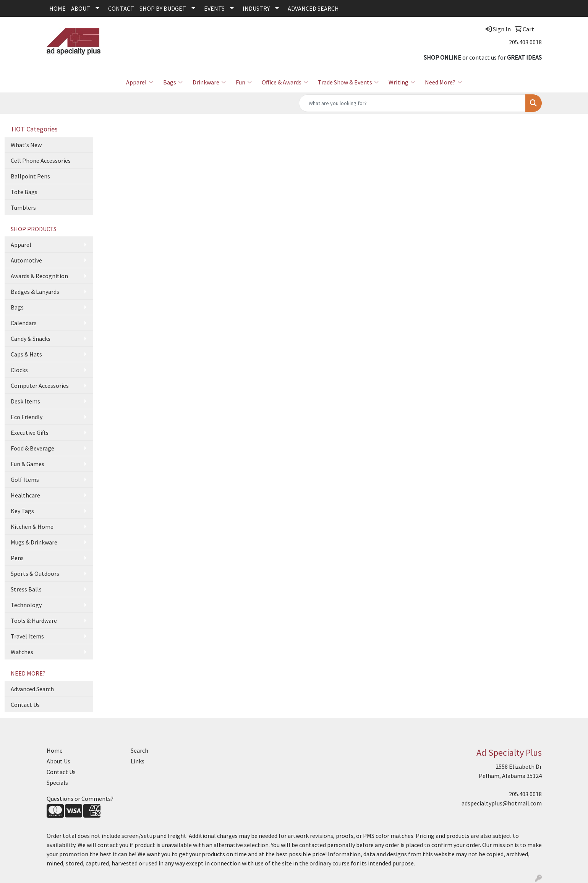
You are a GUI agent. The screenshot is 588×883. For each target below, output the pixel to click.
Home (55, 750)
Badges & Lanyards (35, 292)
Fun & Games (28, 464)
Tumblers (23, 207)
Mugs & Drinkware (34, 542)
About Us (58, 761)
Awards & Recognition (39, 276)
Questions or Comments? (80, 799)
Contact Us (25, 705)
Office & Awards (285, 82)
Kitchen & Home (32, 527)
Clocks (19, 370)
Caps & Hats (26, 354)
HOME (58, 8)
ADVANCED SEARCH (313, 8)
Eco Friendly (27, 417)
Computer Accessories (40, 386)
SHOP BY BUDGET (163, 8)
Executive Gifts (30, 433)
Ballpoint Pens (30, 176)
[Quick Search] (412, 103)
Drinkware (209, 82)
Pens (17, 558)
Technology (26, 605)
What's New (26, 145)
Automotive (26, 260)
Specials (57, 783)
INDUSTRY (256, 8)
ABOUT (81, 8)
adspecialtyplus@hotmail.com (502, 803)
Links (138, 761)
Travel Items (27, 636)
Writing (402, 82)
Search (139, 750)
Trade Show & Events (348, 82)
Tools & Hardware (34, 621)
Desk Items (25, 401)
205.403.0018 (525, 42)
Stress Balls (26, 589)
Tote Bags (24, 192)
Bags (173, 82)
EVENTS (214, 8)
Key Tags (22, 511)
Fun (244, 82)
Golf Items (25, 480)
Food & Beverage (32, 448)
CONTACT (121, 8)
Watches (22, 652)
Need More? (443, 82)
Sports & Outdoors (35, 574)
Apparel (140, 82)
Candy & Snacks (31, 339)
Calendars (24, 323)
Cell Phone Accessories (41, 160)
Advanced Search (32, 689)
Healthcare (25, 495)
